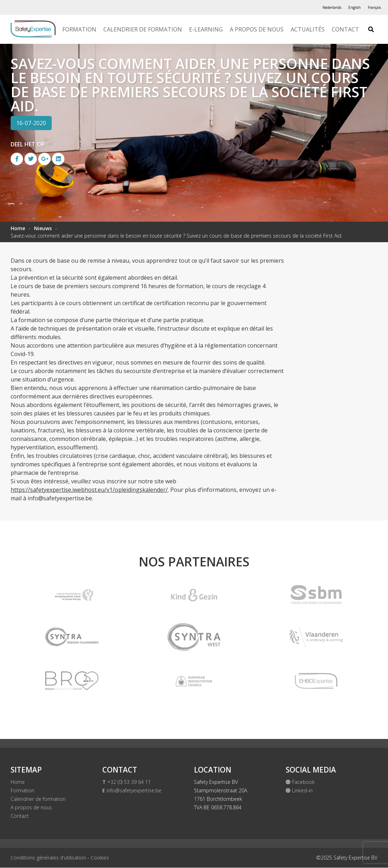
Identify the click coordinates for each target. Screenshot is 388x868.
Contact (345, 29)
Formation (79, 29)
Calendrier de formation (143, 29)
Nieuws (43, 228)
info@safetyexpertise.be (132, 791)
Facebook (300, 782)
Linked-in (299, 791)
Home (18, 228)
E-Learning (206, 29)
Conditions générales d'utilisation (48, 858)
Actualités (308, 29)
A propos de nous (257, 29)
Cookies (100, 858)
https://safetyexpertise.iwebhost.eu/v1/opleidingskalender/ (89, 490)
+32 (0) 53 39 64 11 (127, 782)
